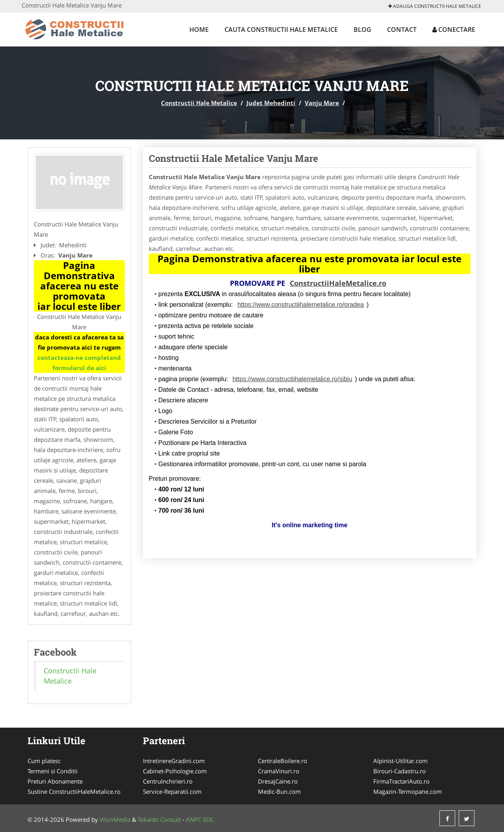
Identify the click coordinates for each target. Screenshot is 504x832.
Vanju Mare (322, 103)
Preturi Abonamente (55, 781)
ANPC (194, 819)
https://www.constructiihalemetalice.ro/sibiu (292, 379)
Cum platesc (44, 761)
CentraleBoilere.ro (283, 761)
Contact (402, 30)
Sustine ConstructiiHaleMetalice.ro (74, 791)
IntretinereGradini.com (174, 761)
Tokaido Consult (159, 819)
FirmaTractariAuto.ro (401, 781)
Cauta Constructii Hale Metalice (281, 30)
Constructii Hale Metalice (199, 103)
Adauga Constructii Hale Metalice (435, 6)
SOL (208, 819)
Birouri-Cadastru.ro (399, 771)
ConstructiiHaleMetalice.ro (338, 283)
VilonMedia (115, 819)
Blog (362, 30)
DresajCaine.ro (278, 781)
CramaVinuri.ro (279, 771)
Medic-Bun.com (279, 791)
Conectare (454, 30)
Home (199, 30)
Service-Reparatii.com (172, 791)
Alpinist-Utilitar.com (400, 761)
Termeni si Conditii (53, 771)
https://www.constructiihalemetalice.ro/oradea (301, 305)
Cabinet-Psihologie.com (175, 771)
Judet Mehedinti (271, 103)
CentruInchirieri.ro (168, 781)
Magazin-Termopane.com (408, 791)
